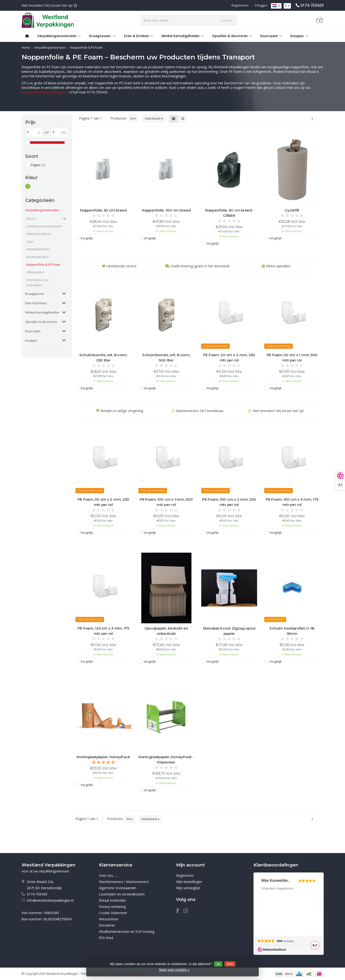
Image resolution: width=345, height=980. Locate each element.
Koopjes (299, 36)
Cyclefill (292, 210)
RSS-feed (106, 938)
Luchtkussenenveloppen (44, 226)
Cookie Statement (113, 913)
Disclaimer (107, 925)
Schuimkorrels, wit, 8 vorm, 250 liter (103, 358)
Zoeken (226, 20)
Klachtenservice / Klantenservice (124, 882)
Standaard (154, 118)
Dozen (31, 218)
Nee (230, 964)
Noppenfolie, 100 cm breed (166, 210)
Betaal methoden (112, 900)
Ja (218, 964)
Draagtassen (102, 36)
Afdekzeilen (35, 272)
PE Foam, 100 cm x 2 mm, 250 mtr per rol (229, 502)
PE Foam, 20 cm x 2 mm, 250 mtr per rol (229, 358)
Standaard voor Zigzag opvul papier (229, 631)
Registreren (240, 5)
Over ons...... (108, 875)
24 (133, 118)
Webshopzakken (39, 234)
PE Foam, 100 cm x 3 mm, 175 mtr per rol (292, 502)
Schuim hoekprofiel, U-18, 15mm (292, 631)
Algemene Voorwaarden (118, 888)
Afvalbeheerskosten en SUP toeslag (127, 931)
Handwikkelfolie (38, 249)
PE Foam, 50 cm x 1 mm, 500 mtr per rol (292, 358)
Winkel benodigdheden (183, 36)
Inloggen (261, 5)
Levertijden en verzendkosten (122, 894)
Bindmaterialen (37, 257)
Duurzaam (271, 36)
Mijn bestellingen (189, 882)
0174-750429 (312, 5)
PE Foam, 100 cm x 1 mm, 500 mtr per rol (166, 502)
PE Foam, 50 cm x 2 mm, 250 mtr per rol (103, 502)
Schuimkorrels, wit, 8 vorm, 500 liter (166, 358)
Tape (30, 241)
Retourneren (109, 919)
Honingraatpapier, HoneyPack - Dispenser (166, 759)
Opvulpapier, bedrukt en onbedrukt (166, 631)
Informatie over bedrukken (38, 282)
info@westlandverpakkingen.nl (45, 92)
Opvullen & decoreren (232, 36)
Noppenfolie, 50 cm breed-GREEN (229, 213)
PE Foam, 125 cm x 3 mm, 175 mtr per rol (103, 631)
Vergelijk (87, 238)
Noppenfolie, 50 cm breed (103, 210)
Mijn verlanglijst (188, 888)
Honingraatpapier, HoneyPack (103, 757)
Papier (38, 165)
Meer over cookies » (174, 970)
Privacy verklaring (112, 907)
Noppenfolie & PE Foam (43, 264)
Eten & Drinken (139, 36)
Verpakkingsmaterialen (59, 36)
